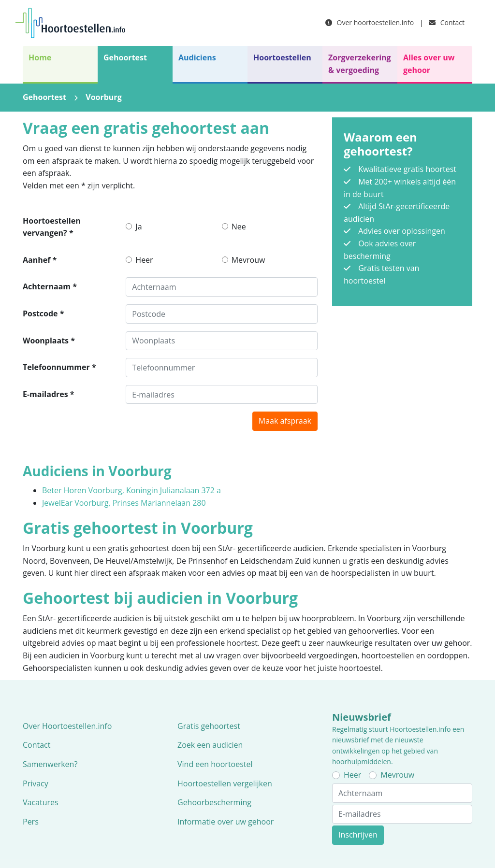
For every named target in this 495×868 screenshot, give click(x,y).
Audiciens (197, 57)
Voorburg (103, 97)
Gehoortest (125, 57)
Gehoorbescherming (214, 802)
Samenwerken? (50, 764)
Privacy (36, 783)
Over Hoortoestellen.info (67, 726)
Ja (138, 227)
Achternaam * (50, 286)
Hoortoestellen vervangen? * (52, 227)
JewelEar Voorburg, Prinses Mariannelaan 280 (124, 503)
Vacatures (41, 802)
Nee (239, 227)
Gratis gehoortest (209, 726)
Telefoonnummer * (59, 367)
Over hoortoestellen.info (370, 22)
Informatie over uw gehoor (226, 822)
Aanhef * (40, 260)
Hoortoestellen (282, 57)
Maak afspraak (285, 421)
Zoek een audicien (210, 745)
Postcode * (43, 313)
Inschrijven (358, 835)
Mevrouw (248, 260)
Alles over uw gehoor (429, 64)
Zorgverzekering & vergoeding (360, 64)
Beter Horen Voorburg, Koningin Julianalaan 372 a (131, 490)
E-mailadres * (49, 394)
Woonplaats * (49, 341)
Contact (447, 22)
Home (40, 57)
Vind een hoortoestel (215, 764)
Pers (31, 822)
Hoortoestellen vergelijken (225, 783)
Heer (144, 260)
